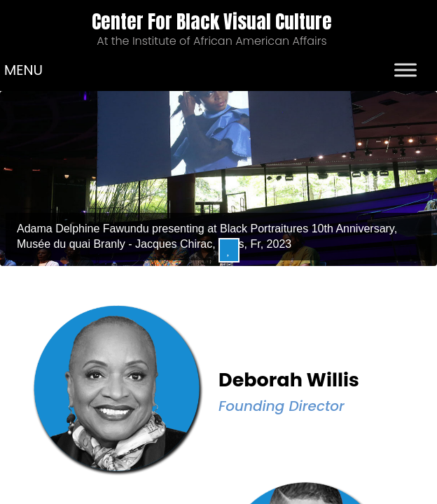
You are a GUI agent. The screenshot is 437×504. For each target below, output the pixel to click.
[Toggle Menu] (405, 70)
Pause (229, 250)
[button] (23, 70)
